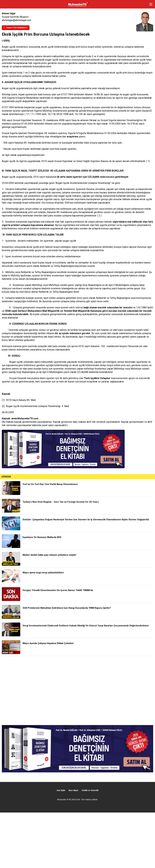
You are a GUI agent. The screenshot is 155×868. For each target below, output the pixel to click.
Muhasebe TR (63, 800)
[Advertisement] (77, 691)
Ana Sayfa (61, 790)
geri (4, 4)
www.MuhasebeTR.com (25, 418)
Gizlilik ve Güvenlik (90, 790)
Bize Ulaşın (73, 790)
